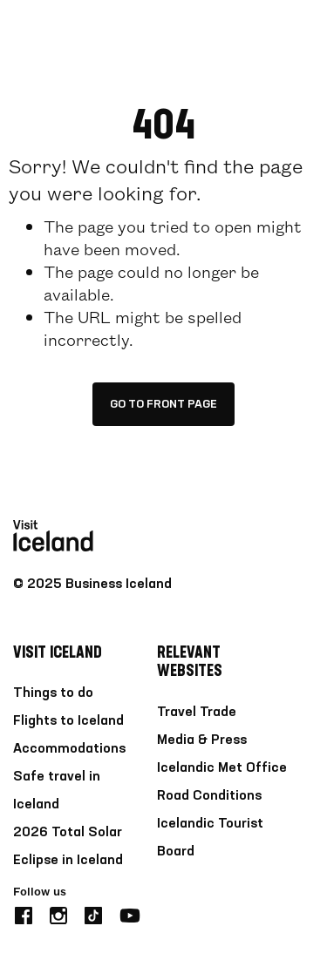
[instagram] (58, 913)
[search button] (250, 30)
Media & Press (202, 740)
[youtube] (130, 913)
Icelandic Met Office (222, 768)
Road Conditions (209, 796)
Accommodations (69, 749)
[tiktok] (93, 913)
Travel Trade (197, 713)
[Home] (53, 30)
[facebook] (24, 913)
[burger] (303, 31)
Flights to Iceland (68, 721)
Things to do (53, 693)
